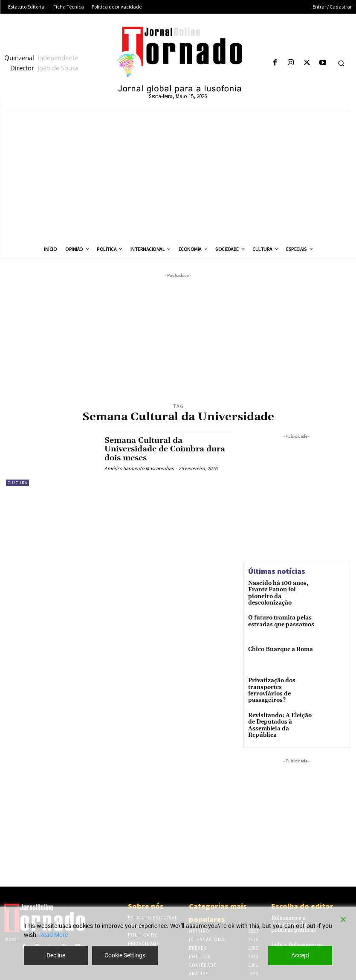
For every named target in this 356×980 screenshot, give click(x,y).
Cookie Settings (125, 955)
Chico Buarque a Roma (278, 647)
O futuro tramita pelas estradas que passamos (278, 618)
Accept (300, 955)
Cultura (17, 483)
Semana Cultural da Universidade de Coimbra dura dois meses (165, 449)
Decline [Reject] (56, 955)
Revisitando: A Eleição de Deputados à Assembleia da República (281, 716)
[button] (341, 63)
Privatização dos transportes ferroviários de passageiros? (280, 685)
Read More (54, 935)
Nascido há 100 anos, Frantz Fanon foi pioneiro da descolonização (282, 590)
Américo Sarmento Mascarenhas (139, 467)
